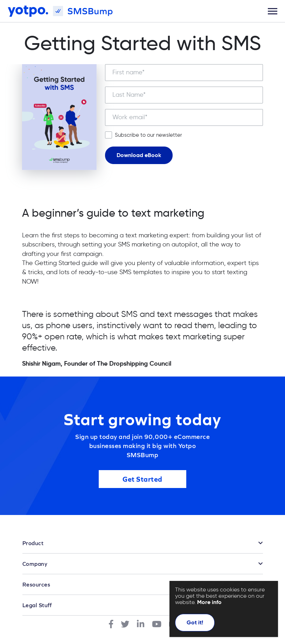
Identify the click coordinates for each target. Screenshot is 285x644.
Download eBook (139, 155)
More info (209, 602)
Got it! (195, 622)
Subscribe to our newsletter (148, 135)
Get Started (142, 479)
